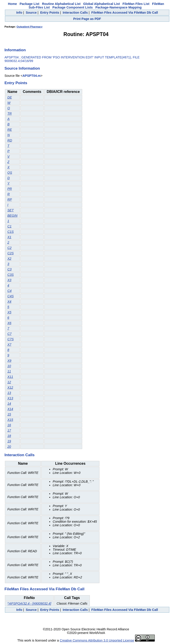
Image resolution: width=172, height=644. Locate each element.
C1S (11, 232)
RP (10, 199)
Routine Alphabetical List (61, 4)
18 (9, 436)
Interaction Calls (75, 13)
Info (19, 13)
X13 (10, 398)
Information (15, 50)
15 (9, 414)
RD (10, 140)
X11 (10, 377)
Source (31, 13)
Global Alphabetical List (102, 4)
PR (10, 189)
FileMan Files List (136, 4)
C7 (9, 334)
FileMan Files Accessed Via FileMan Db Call (125, 13)
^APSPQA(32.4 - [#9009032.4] (29, 603)
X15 (10, 420)
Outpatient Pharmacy (30, 27)
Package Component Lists (73, 7)
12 (9, 382)
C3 (9, 269)
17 (9, 430)
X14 (10, 409)
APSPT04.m (31, 76)
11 (9, 371)
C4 (9, 291)
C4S (11, 296)
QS (10, 173)
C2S (11, 253)
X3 (9, 280)
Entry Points (50, 13)
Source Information (22, 68)
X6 (9, 323)
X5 (9, 312)
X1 (9, 237)
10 (9, 366)
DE (10, 97)
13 (9, 393)
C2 (9, 248)
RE (10, 130)
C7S (11, 339)
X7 (9, 344)
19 (9, 441)
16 (9, 425)
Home (12, 4)
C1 (9, 226)
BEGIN (12, 216)
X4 (9, 302)
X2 (9, 259)
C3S (11, 275)
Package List (29, 4)
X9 (9, 361)
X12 (10, 387)
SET (11, 210)
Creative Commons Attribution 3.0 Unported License (97, 640)
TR (10, 113)
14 (9, 404)
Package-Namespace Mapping (118, 7)
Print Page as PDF (87, 19)
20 (9, 447)
